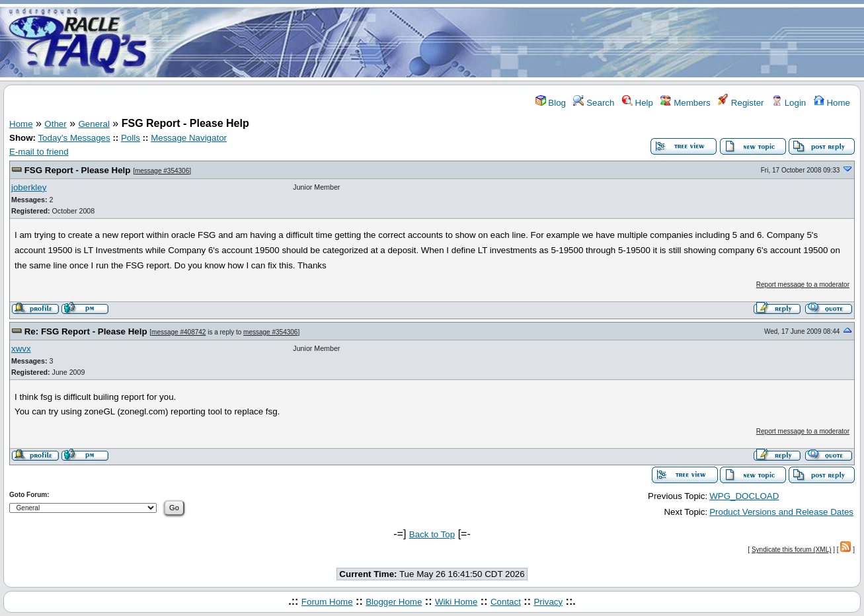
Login (789, 103)
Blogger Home (394, 602)
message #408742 (178, 332)
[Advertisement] (510, 42)
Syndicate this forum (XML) (792, 550)
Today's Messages (74, 138)
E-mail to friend (39, 152)
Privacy (548, 602)
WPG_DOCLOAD (744, 496)
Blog (551, 103)
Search (594, 103)
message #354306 (162, 171)
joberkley (29, 187)
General (94, 124)
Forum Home (327, 602)
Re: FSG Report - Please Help (86, 331)
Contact (506, 602)
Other (55, 124)
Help (638, 103)
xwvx (21, 349)
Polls (131, 138)
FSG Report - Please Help (78, 170)
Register (741, 103)
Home (832, 103)
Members (685, 103)
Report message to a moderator (803, 285)
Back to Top (432, 534)
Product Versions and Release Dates (781, 512)
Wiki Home (456, 602)
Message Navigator (189, 138)
